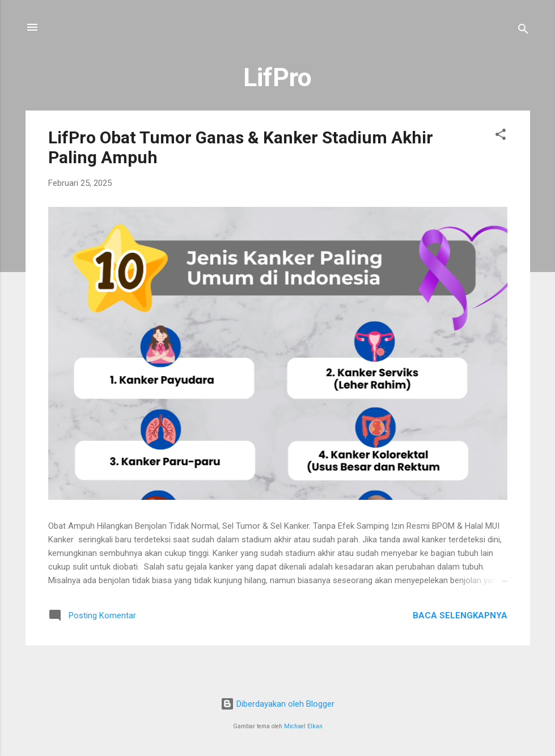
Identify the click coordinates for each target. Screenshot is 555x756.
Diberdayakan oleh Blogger (277, 704)
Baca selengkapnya (460, 615)
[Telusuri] (523, 31)
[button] (501, 136)
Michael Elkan (303, 726)
